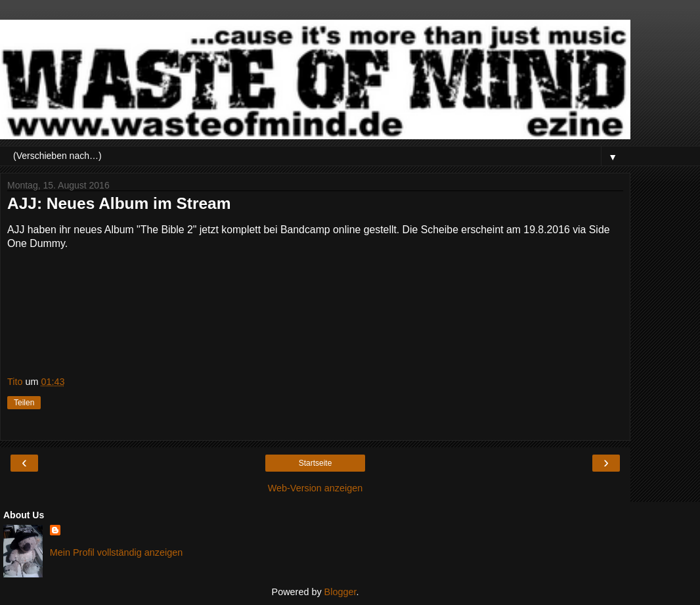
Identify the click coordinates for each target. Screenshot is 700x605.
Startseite (316, 463)
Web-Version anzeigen (316, 488)
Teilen (24, 403)
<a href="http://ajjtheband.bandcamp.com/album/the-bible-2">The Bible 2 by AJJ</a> (315, 317)
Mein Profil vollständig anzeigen (116, 552)
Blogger (340, 592)
